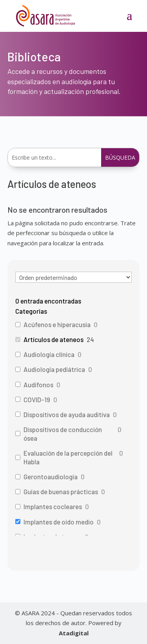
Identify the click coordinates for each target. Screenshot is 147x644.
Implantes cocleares (53, 506)
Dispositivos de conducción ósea (63, 434)
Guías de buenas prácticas (61, 491)
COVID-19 (37, 399)
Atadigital (74, 633)
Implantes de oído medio (59, 522)
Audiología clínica (49, 354)
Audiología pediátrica (54, 369)
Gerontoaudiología (51, 477)
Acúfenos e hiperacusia (57, 324)
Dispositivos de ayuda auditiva (67, 414)
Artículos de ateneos (54, 339)
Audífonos (38, 385)
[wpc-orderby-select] (74, 277)
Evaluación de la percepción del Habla (68, 457)
